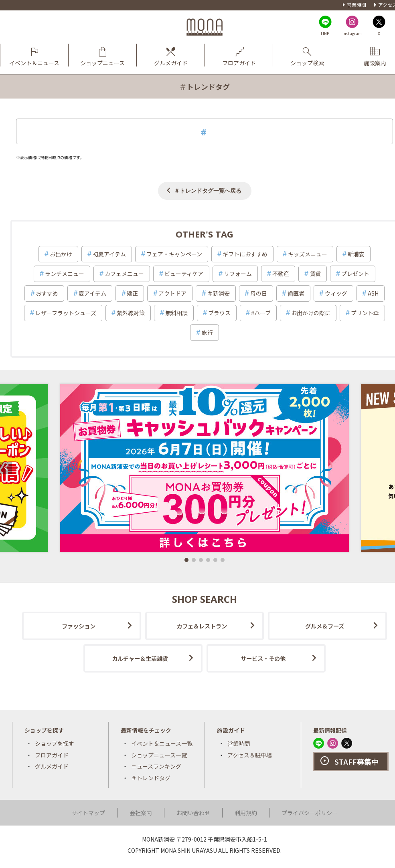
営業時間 (357, 5)
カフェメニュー (124, 274)
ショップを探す (55, 743)
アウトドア (172, 293)
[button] (186, 560)
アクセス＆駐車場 (250, 755)
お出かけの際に (311, 313)
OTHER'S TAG (205, 234)
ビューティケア (184, 274)
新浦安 (356, 254)
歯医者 (296, 293)
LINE (325, 33)
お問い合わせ (193, 813)
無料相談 (176, 313)
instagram (352, 33)
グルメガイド (52, 766)
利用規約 (246, 813)
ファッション (79, 626)
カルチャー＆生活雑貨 (140, 658)
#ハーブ (261, 313)
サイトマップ (88, 813)
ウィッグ (336, 293)
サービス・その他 (263, 658)
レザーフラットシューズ (66, 313)
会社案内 (141, 813)
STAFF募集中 (357, 761)
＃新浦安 (219, 293)
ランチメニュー (65, 274)
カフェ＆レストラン (202, 626)
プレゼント (355, 274)
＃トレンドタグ (151, 778)
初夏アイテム (109, 254)
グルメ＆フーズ (325, 626)
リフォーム (238, 274)
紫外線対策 (131, 313)
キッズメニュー (308, 254)
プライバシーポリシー (310, 813)
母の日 (259, 293)
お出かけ (61, 254)
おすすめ (47, 293)
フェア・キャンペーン (174, 254)
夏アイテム (92, 293)
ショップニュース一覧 (159, 755)
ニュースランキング (156, 766)
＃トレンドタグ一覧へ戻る (208, 190)
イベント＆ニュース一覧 (162, 743)
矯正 (132, 293)
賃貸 (315, 274)
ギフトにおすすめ (245, 254)
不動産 (281, 274)
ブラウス (219, 313)
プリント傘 (365, 313)
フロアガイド (52, 755)
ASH (373, 293)
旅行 (207, 332)
